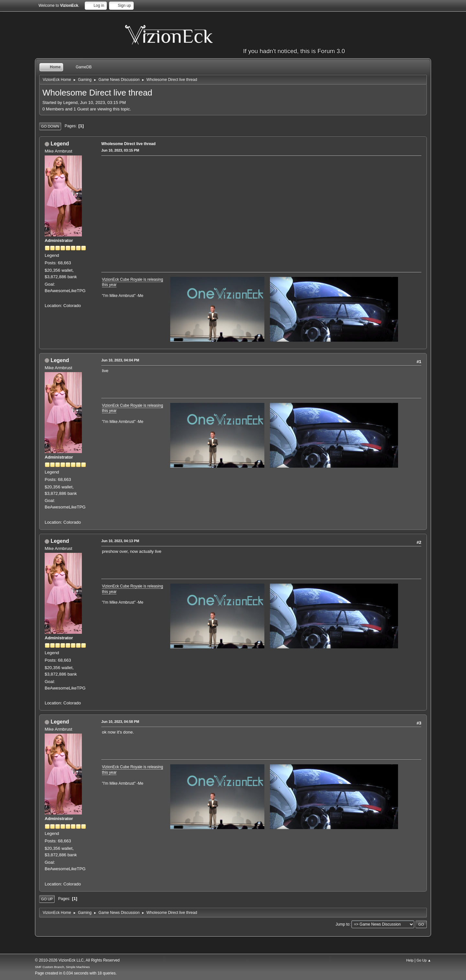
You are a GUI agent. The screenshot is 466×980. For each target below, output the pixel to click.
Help (410, 960)
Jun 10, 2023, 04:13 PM (120, 541)
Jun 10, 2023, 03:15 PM (120, 150)
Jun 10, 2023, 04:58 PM (120, 722)
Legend (60, 144)
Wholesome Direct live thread (128, 144)
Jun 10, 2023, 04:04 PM (120, 360)
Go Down (50, 126)
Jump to (343, 924)
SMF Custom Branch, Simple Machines (62, 967)
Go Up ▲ (424, 960)
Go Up (47, 899)
